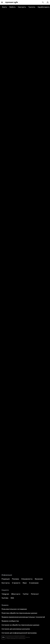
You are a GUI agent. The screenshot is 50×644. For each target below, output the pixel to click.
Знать (4, 7)
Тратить (32, 7)
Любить (12, 7)
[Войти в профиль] (48, 2)
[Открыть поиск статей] (43, 2)
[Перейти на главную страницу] (12, 2)
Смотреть (22, 7)
